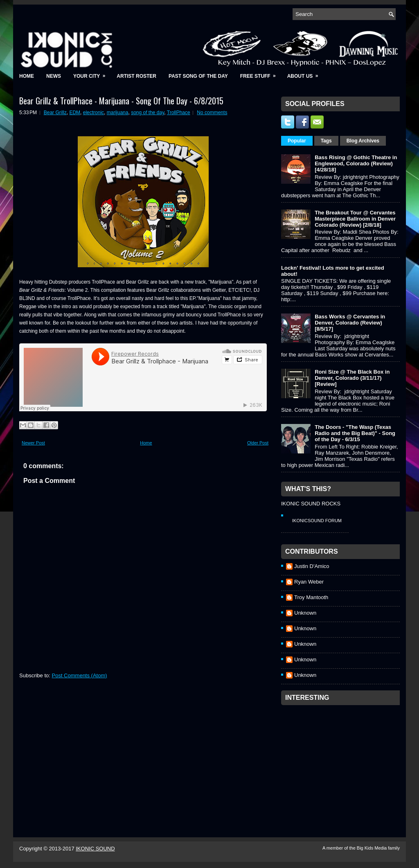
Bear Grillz (55, 113)
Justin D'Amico (312, 566)
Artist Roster (136, 76)
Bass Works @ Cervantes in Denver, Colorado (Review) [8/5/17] (350, 323)
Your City (92, 73)
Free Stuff (261, 73)
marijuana (118, 113)
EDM (75, 113)
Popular (297, 141)
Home (27, 76)
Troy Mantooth (311, 597)
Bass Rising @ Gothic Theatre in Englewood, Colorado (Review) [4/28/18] (356, 163)
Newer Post (33, 443)
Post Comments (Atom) (80, 675)
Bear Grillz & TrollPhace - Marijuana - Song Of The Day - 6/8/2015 (121, 101)
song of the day (148, 113)
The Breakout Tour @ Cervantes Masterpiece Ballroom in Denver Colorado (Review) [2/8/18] (355, 219)
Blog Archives (363, 141)
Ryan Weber (309, 582)
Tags (326, 141)
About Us (305, 73)
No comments (212, 113)
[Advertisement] (342, 760)
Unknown (305, 613)
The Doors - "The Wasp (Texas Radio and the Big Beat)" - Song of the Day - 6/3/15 (355, 433)
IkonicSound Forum (317, 521)
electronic (93, 113)
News (54, 76)
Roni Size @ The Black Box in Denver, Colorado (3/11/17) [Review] (352, 378)
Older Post (258, 443)
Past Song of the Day (198, 76)
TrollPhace (179, 113)
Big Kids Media (372, 848)
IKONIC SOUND (95, 849)
